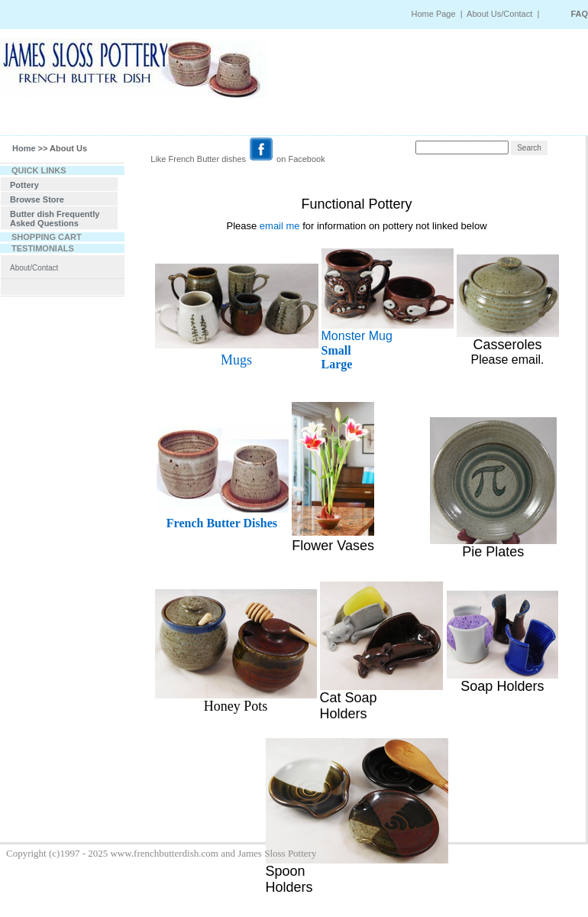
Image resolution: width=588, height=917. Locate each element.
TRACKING (377, 122)
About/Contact (34, 268)
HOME (56, 122)
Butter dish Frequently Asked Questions (55, 219)
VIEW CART (449, 122)
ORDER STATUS (297, 122)
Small (336, 350)
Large (337, 364)
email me (280, 226)
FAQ (579, 14)
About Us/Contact (501, 14)
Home (24, 148)
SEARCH (114, 122)
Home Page (433, 14)
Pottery (24, 185)
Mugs (236, 360)
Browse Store (37, 199)
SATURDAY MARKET (198, 122)
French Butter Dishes (222, 523)
